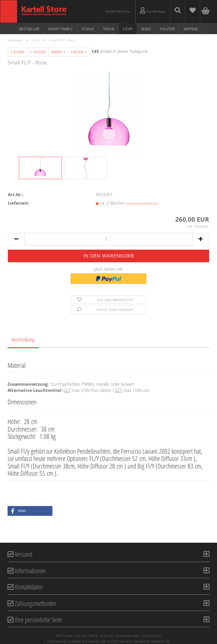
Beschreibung (23, 339)
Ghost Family (60, 29)
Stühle (88, 29)
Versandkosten (127, 636)
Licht (128, 29)
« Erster (18, 51)
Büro (146, 29)
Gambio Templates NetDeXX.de (145, 641)
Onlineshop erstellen (64, 641)
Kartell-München (118, 11)
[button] (30, 511)
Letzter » (79, 51)
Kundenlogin (153, 10)
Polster (167, 29)
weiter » (58, 51)
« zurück (38, 51)
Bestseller (29, 29)
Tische (109, 29)
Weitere (191, 29)
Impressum (152, 636)
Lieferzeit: (19, 203)
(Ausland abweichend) (142, 203)
